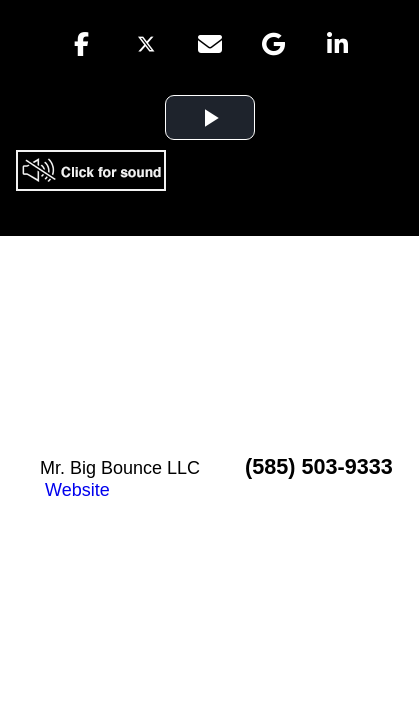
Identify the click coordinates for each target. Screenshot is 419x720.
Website (77, 490)
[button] (82, 44)
